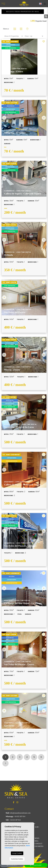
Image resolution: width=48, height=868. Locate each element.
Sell (37, 841)
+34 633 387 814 (20, 816)
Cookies (38, 857)
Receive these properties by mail (23, 12)
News (37, 838)
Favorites (39, 846)
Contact (38, 844)
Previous (4, 118)
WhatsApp (36, 865)
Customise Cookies (17, 859)
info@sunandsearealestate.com (20, 813)
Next (44, 118)
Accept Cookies (17, 853)
